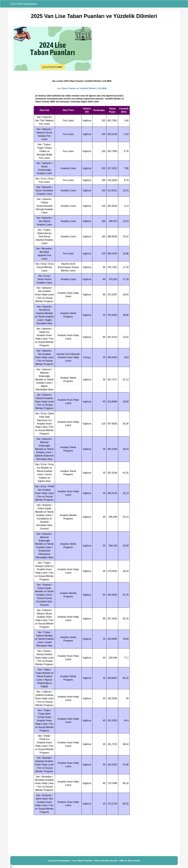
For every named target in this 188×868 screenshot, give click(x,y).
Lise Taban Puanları (82, 861)
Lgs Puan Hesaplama (59, 861)
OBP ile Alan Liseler (130, 861)
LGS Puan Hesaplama (23, 4)
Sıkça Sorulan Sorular (106, 861)
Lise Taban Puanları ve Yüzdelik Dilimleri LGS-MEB (82, 88)
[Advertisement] (94, 836)
